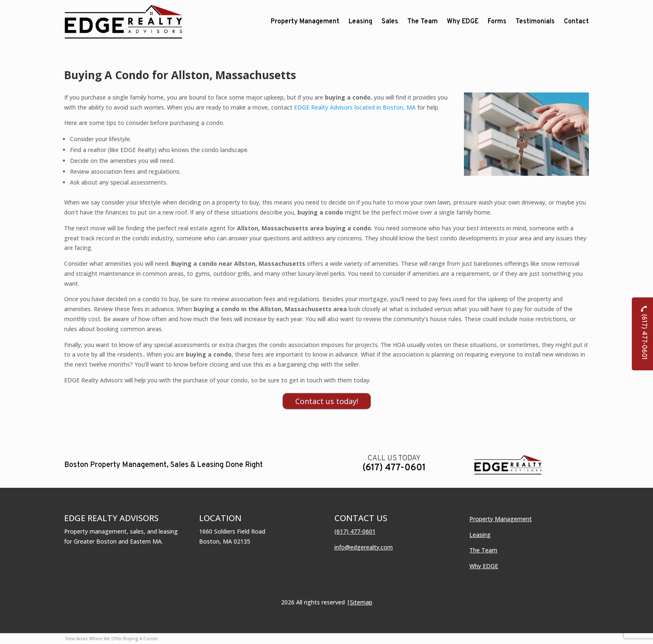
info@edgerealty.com (364, 547)
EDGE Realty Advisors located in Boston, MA (355, 107)
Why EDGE (484, 566)
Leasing (480, 535)
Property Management (501, 519)
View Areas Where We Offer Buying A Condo (112, 639)
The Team (483, 550)
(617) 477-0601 (394, 468)
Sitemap (361, 602)
